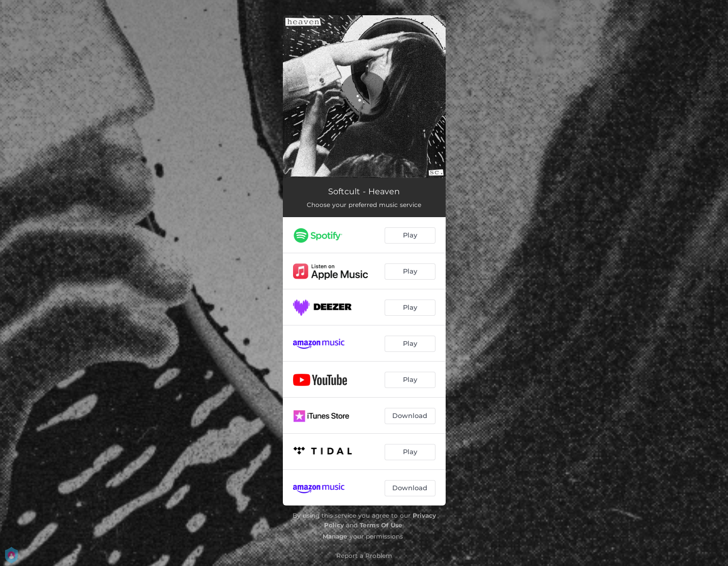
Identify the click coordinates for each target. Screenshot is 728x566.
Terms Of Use (381, 525)
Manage (335, 536)
